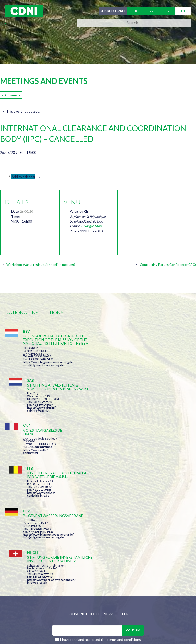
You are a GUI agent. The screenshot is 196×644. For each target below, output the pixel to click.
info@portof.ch (131, 465)
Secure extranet (113, 11)
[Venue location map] (149, 217)
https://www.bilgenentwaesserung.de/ (48, 455)
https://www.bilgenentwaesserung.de (48, 366)
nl (167, 11)
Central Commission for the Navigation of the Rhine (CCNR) (64, 609)
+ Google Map (91, 226)
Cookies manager (23, 620)
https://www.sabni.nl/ (135, 362)
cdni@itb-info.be (132, 415)
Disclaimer (140, 609)
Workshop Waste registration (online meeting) (41, 265)
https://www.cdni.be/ (135, 413)
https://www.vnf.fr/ (35, 409)
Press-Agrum (42, 631)
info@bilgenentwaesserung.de (43, 368)
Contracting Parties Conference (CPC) (168, 265)
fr (135, 11)
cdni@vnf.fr (31, 412)
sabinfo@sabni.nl (133, 365)
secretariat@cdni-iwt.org (124, 583)
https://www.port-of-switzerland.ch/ (145, 462)
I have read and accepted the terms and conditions (100, 523)
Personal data (170, 609)
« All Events (11, 95)
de (151, 11)
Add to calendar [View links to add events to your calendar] (23, 177)
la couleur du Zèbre (84, 631)
